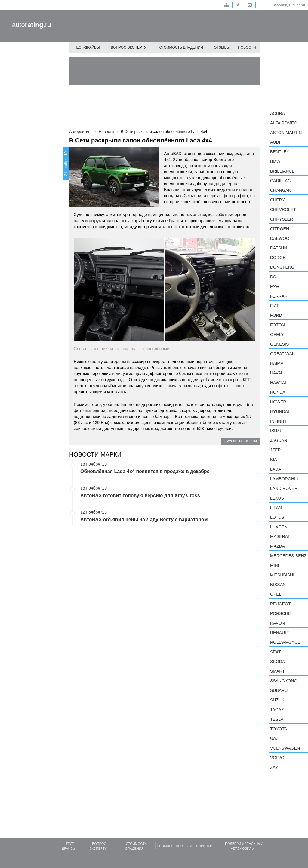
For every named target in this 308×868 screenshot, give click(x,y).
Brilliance (282, 171)
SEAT (276, 652)
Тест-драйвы (87, 47)
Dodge (278, 258)
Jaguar (279, 440)
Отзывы (222, 47)
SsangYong (284, 681)
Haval (277, 373)
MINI (275, 565)
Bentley (280, 152)
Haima (277, 363)
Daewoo (280, 238)
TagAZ (277, 710)
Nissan (278, 585)
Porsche (280, 613)
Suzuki (278, 700)
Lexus (277, 498)
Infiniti (278, 421)
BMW (275, 161)
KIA (274, 460)
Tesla (277, 719)
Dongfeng (282, 267)
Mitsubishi (282, 575)
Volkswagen (285, 748)
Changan (281, 190)
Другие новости (240, 441)
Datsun (279, 248)
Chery (277, 200)
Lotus (277, 517)
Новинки (204, 846)
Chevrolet (283, 209)
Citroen (280, 229)
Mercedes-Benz (288, 556)
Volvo (277, 758)
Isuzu (276, 431)
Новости (247, 47)
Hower (278, 402)
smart (277, 671)
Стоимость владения (181, 47)
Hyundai (280, 411)
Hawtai (278, 383)
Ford (276, 315)
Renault (280, 633)
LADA (276, 469)
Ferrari (279, 296)
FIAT (274, 306)
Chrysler (282, 219)
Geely (277, 335)
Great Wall (283, 354)
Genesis (279, 344)
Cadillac (280, 181)
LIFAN (276, 508)
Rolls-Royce (285, 642)
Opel (276, 594)
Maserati (281, 536)
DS (273, 277)
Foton (277, 325)
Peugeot (280, 604)
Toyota (279, 729)
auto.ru (32, 25)
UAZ (274, 738)
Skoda (277, 662)
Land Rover (284, 488)
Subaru (279, 690)
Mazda (277, 546)
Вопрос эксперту (129, 47)
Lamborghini (285, 479)
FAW (275, 286)
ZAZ (274, 767)
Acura (277, 113)
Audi (275, 142)
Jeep (275, 450)
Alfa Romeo (284, 123)
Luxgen (279, 527)
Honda (278, 392)
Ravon (277, 623)
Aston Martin (286, 133)
